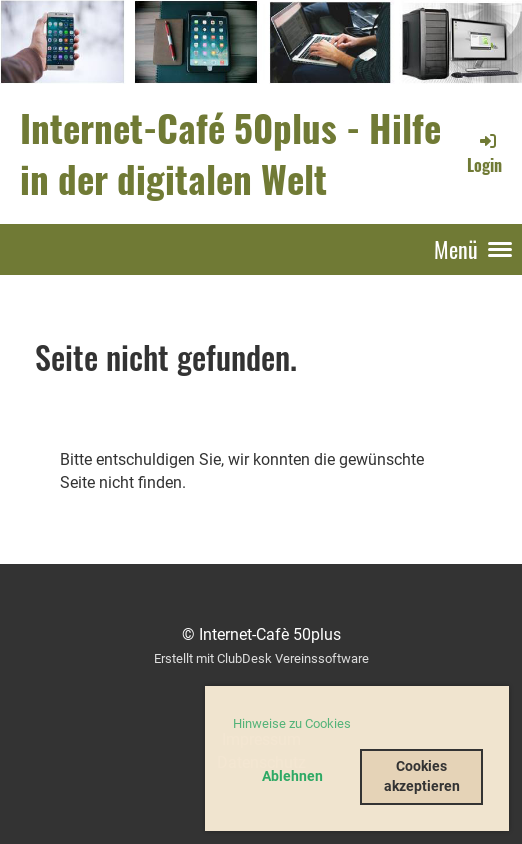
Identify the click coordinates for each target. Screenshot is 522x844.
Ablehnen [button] (292, 776)
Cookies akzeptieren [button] (422, 776)
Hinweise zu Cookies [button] (292, 723)
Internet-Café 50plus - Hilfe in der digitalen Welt (230, 153)
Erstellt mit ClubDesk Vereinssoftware (261, 658)
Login (484, 153)
